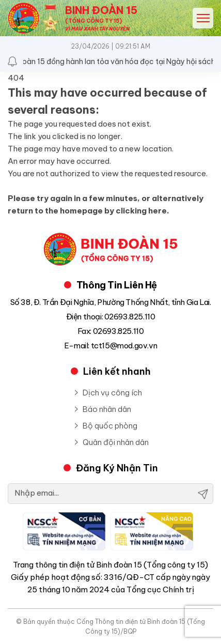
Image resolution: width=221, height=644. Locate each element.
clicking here (141, 211)
